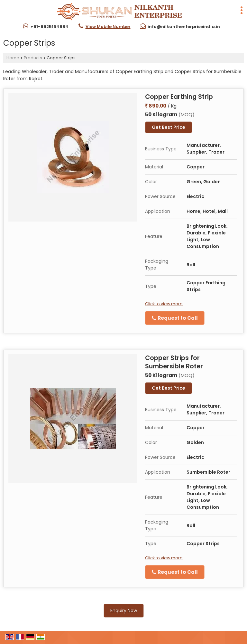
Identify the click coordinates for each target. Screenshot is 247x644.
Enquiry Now (124, 611)
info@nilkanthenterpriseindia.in (184, 27)
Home (13, 58)
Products (33, 58)
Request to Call (175, 318)
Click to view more (164, 304)
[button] (108, 27)
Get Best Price (169, 127)
